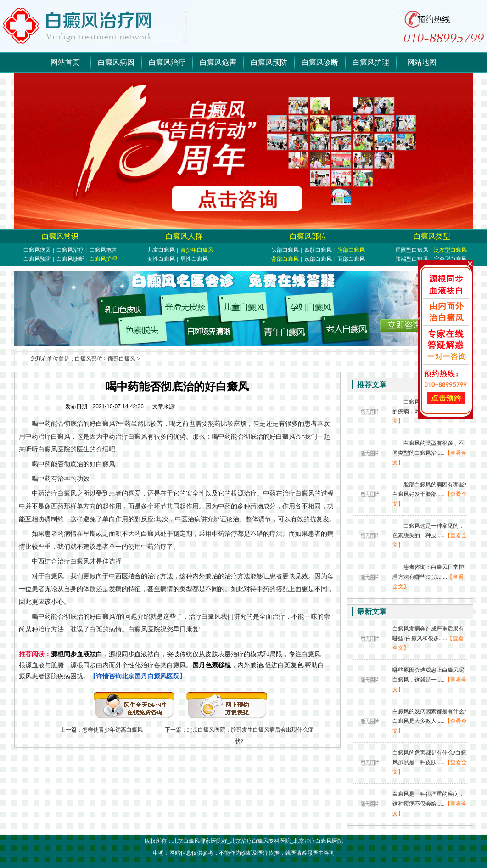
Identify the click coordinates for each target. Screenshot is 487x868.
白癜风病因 (116, 62)
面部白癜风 (351, 259)
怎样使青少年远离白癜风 (112, 730)
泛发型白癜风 (450, 250)
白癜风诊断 (320, 62)
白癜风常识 (60, 236)
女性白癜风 (161, 259)
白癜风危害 (218, 62)
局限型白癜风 (412, 250)
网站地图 (422, 62)
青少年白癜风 (197, 250)
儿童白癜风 (161, 250)
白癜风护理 (371, 62)
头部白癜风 (285, 250)
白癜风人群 (184, 236)
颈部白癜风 (318, 259)
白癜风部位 (308, 236)
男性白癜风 (194, 259)
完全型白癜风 (450, 259)
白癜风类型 (432, 236)
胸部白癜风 (351, 250)
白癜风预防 (269, 62)
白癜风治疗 (167, 62)
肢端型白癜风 (412, 259)
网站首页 (65, 62)
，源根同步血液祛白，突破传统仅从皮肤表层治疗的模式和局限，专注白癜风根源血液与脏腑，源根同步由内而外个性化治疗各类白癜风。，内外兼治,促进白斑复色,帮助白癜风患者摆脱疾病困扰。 (171, 665)
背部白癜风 (285, 259)
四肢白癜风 (318, 250)
